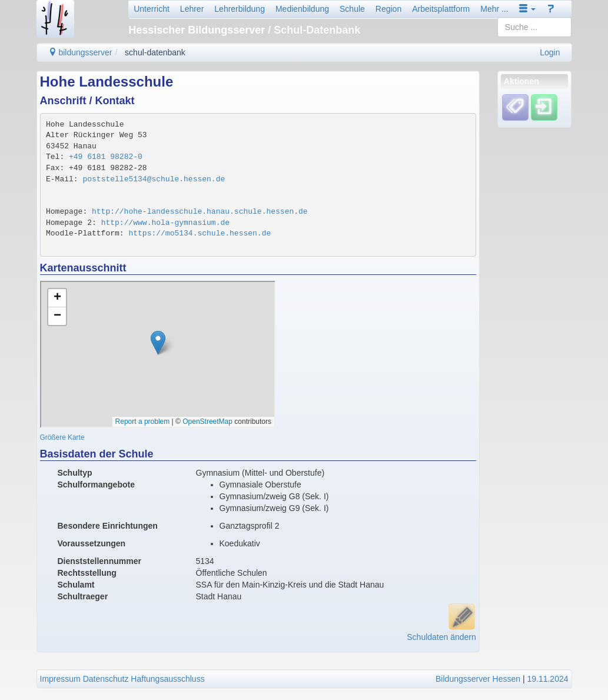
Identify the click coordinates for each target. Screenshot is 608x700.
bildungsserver (80, 52)
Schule (352, 9)
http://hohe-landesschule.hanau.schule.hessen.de (200, 212)
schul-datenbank (155, 52)
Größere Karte (62, 437)
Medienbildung (302, 9)
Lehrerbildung (240, 9)
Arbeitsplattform (441, 9)
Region (388, 9)
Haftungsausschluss (167, 679)
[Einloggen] (544, 107)
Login (550, 52)
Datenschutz (106, 679)
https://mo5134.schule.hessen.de (200, 233)
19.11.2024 (547, 679)
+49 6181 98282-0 (106, 157)
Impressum (60, 679)
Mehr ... (494, 9)
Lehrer (192, 9)
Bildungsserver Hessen (478, 679)
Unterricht (152, 9)
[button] (527, 9)
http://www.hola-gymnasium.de (165, 223)
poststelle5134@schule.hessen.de (154, 179)
